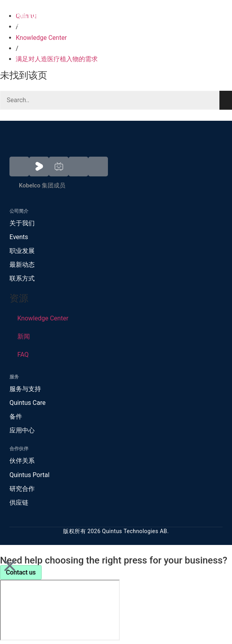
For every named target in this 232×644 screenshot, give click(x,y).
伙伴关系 (22, 461)
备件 (16, 417)
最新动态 (22, 265)
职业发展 (22, 251)
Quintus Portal (30, 475)
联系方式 (22, 278)
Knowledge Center (41, 38)
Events (19, 237)
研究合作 (22, 489)
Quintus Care (28, 403)
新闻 (24, 336)
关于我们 (22, 223)
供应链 (19, 503)
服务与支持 (25, 389)
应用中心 (22, 430)
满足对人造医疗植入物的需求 (57, 59)
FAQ (23, 355)
